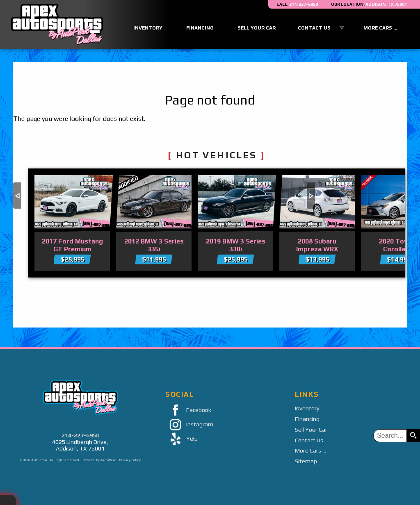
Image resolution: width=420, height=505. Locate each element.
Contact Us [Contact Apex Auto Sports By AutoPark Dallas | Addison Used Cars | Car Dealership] (314, 28)
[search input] (390, 436)
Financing (307, 419)
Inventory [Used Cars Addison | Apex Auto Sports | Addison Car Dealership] (148, 28)
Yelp (181, 439)
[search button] (413, 436)
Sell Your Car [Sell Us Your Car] (257, 28)
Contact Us (309, 440)
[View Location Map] (369, 4)
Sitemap (306, 461)
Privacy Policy (130, 460)
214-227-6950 (80, 435)
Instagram (189, 425)
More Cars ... (380, 28)
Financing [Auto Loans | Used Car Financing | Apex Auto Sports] (200, 28)
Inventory (307, 408)
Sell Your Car (311, 430)
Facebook (188, 411)
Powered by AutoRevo (99, 460)
